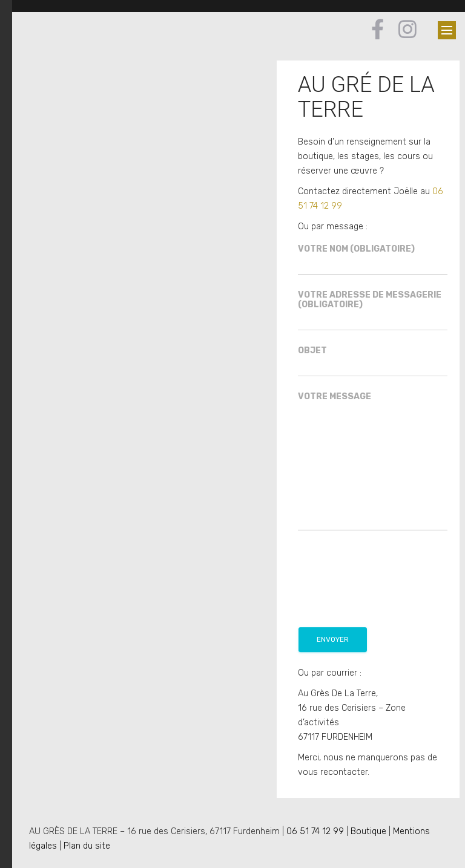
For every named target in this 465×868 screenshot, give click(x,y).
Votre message (373, 461)
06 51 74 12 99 (315, 831)
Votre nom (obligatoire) (373, 260)
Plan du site (87, 846)
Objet (373, 361)
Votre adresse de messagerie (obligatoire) (373, 311)
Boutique (368, 831)
